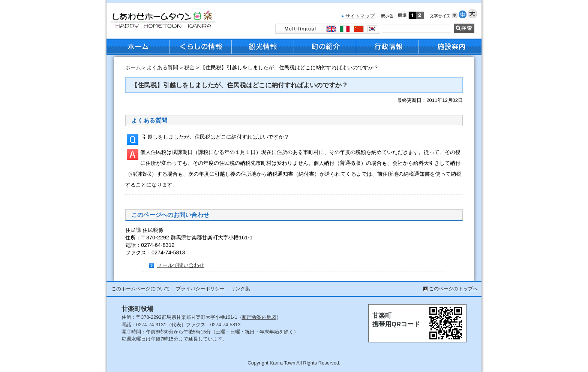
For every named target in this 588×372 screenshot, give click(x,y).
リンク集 (240, 289)
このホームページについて (141, 289)
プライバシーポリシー (200, 289)
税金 (189, 68)
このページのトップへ (453, 289)
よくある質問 (162, 68)
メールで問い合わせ (181, 265)
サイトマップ (360, 16)
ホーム (133, 68)
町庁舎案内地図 (259, 317)
